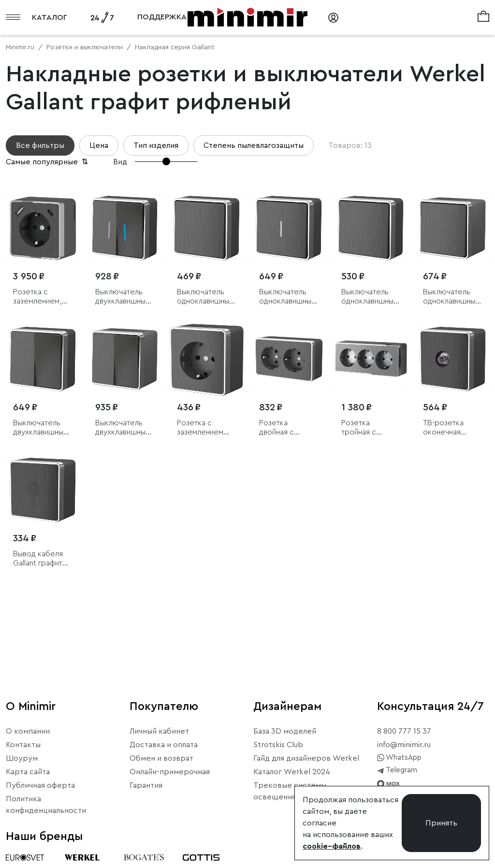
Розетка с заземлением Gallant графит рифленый (202, 428)
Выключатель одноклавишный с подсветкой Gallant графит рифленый (287, 297)
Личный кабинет (159, 731)
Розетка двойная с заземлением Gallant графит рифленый (284, 428)
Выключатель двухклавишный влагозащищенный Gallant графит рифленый (125, 428)
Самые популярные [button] (48, 162)
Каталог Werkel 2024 (292, 772)
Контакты (23, 745)
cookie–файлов (332, 846)
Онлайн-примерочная (170, 772)
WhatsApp (399, 758)
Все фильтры (40, 145)
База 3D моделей (285, 731)
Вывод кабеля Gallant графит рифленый (38, 559)
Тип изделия (156, 145)
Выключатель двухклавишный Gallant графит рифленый (40, 428)
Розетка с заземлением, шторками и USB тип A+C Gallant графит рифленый (42, 297)
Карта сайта (28, 772)
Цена (99, 145)
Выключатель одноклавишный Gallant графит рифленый (205, 297)
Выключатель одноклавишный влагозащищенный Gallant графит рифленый (452, 297)
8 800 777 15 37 (404, 731)
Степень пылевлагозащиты (254, 145)
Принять (441, 823)
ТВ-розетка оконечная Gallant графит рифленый (448, 428)
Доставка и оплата (164, 745)
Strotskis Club (278, 745)
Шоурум (22, 758)
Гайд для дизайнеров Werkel (306, 758)
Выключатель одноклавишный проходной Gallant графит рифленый (369, 297)
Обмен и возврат (161, 758)
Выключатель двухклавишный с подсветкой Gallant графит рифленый (122, 297)
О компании (28, 731)
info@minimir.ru (404, 745)
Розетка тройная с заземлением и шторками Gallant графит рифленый (367, 428)
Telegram (397, 770)
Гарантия (146, 785)
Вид (120, 162)
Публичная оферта (40, 785)
